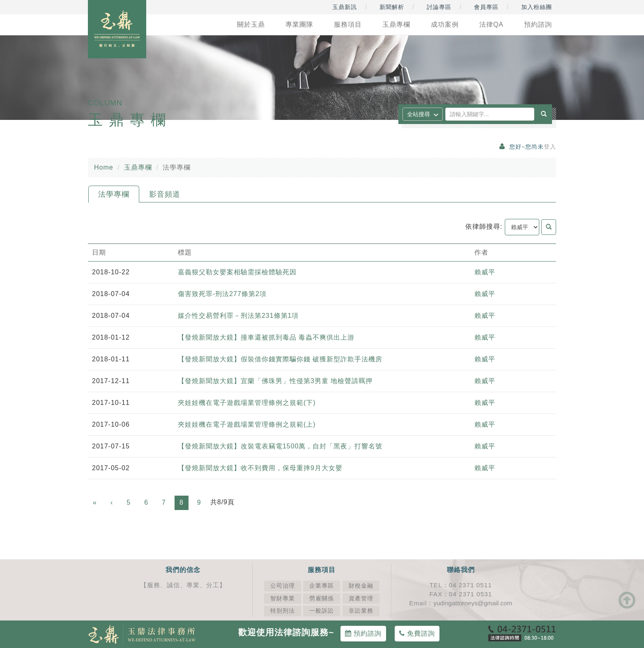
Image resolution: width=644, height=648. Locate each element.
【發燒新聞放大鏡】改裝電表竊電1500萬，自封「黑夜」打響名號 (280, 446)
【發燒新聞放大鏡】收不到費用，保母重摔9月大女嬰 (260, 468)
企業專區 (322, 586)
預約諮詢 (363, 633)
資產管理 (361, 599)
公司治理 (283, 586)
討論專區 (439, 7)
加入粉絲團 (537, 7)
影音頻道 (165, 194)
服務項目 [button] (348, 24)
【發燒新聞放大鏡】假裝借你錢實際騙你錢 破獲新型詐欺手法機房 (280, 359)
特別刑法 (283, 611)
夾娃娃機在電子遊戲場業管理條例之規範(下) (247, 403)
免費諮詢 (417, 633)
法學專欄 (114, 194)
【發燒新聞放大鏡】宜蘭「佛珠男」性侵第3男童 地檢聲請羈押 (275, 381)
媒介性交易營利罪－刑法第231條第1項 (238, 316)
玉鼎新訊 (345, 7)
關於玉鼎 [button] (251, 24)
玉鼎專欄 (138, 167)
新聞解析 (392, 7)
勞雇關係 (322, 599)
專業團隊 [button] (299, 24)
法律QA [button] (491, 24)
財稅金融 (361, 586)
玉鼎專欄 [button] (396, 24)
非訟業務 (361, 611)
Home (104, 167)
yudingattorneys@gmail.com (473, 603)
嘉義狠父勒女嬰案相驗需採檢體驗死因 (237, 272)
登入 (550, 147)
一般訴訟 (322, 611)
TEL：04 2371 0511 (461, 585)
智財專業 (283, 599)
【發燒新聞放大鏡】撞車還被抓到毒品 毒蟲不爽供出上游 (266, 337)
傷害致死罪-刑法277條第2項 (222, 294)
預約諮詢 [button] (538, 24)
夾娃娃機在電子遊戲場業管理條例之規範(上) (247, 424)
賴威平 (485, 272)
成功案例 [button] (445, 24)
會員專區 (486, 7)
